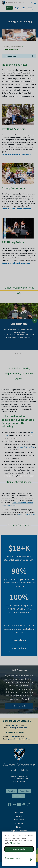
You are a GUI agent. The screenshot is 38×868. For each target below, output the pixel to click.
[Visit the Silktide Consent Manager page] (31, 859)
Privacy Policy (15, 843)
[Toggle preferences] (13, 858)
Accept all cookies (19, 849)
